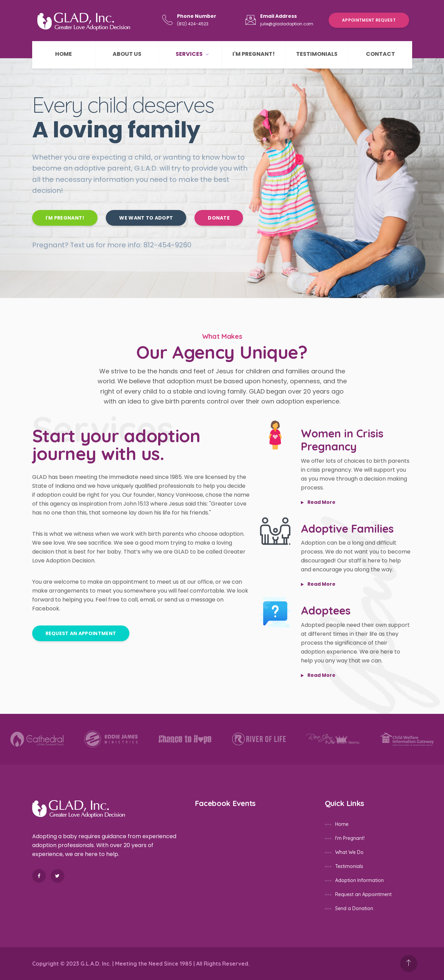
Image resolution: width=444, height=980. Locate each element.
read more (318, 502)
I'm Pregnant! (254, 54)
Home (64, 54)
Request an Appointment (81, 633)
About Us (127, 54)
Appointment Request (369, 20)
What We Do (349, 852)
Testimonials (317, 54)
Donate (219, 218)
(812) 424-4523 (193, 24)
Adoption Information (359, 880)
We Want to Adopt (146, 218)
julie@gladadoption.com (287, 24)
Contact (380, 54)
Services (192, 54)
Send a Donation (354, 908)
